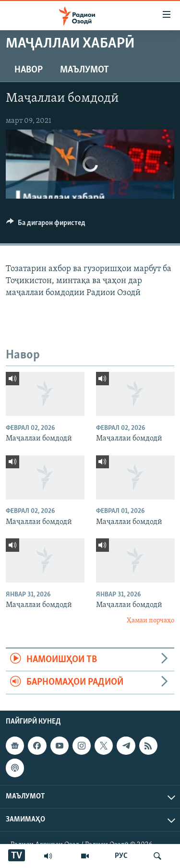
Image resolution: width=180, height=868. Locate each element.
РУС (121, 856)
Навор (29, 70)
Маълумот (84, 70)
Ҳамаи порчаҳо (150, 621)
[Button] (46, 225)
